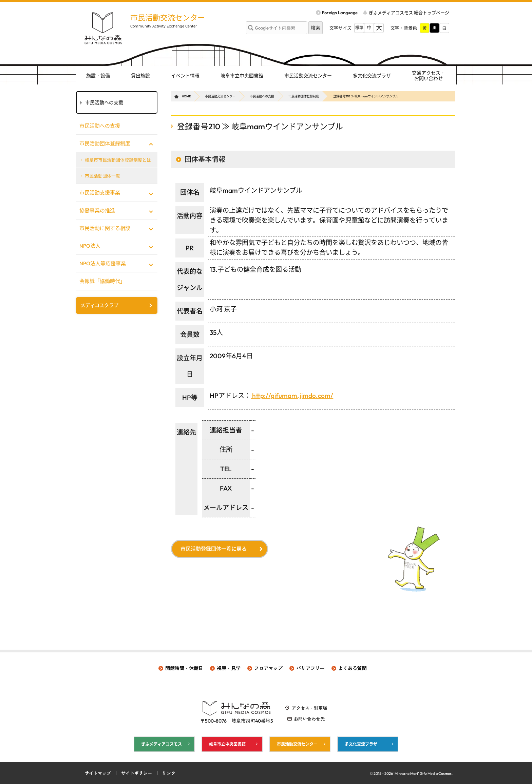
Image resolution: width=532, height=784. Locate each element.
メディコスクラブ (99, 305)
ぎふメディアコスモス (161, 744)
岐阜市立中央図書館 (242, 76)
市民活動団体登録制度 (304, 96)
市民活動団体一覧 (102, 176)
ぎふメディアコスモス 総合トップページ (409, 13)
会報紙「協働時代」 (102, 281)
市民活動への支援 (262, 96)
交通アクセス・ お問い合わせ (429, 76)
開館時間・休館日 (184, 668)
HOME (186, 96)
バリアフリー (310, 668)
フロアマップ (268, 668)
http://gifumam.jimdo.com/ (292, 396)
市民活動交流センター (168, 18)
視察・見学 (229, 668)
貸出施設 (140, 76)
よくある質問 (353, 668)
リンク (169, 773)
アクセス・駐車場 (309, 708)
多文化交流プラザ (372, 76)
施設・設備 (98, 76)
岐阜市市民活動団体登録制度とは (118, 160)
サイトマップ (98, 773)
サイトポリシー (137, 773)
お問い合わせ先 (309, 719)
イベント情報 (185, 76)
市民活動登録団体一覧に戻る (214, 549)
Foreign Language (340, 13)
